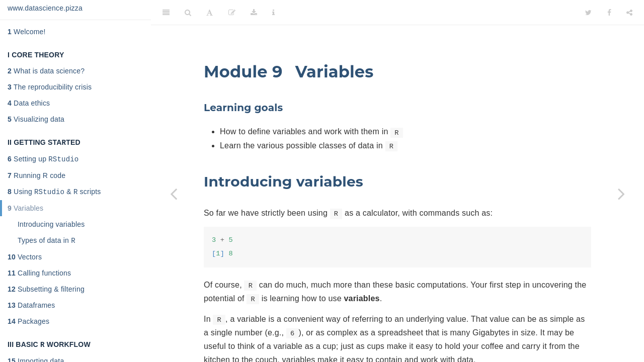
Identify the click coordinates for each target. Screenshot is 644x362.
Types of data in (47, 244)
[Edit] (232, 13)
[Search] (188, 13)
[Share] (629, 13)
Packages (28, 325)
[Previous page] (174, 194)
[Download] (254, 13)
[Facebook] (609, 13)
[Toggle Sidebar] (166, 13)
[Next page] (621, 194)
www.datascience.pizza (45, 8)
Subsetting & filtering (46, 293)
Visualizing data (36, 119)
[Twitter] (588, 13)
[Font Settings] (210, 13)
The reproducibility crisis (50, 87)
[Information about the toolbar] (273, 13)
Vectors (25, 261)
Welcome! (27, 32)
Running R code (36, 177)
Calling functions (39, 277)
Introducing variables (51, 227)
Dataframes (31, 309)
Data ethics (29, 103)
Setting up (43, 161)
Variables (25, 211)
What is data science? (46, 71)
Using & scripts (54, 194)
